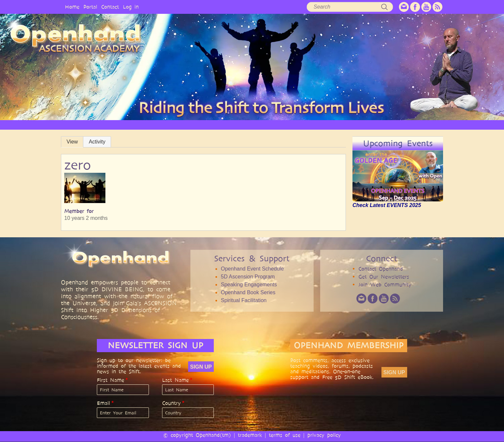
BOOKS (333, 125)
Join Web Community (385, 285)
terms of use (285, 435)
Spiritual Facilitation (244, 300)
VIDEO (279, 125)
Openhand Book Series (248, 292)
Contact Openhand (381, 269)
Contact (110, 7)
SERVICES (217, 125)
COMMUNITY (367, 125)
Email (103, 403)
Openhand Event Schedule (252, 269)
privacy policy (324, 435)
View (72, 142)
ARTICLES (249, 125)
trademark (250, 435)
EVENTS (401, 125)
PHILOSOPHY (181, 125)
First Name (111, 380)
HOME (110, 125)
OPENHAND (142, 125)
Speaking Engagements (249, 285)
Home (72, 7)
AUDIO (306, 125)
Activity (97, 142)
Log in (131, 7)
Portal (90, 7)
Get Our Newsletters (384, 277)
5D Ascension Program (248, 277)
